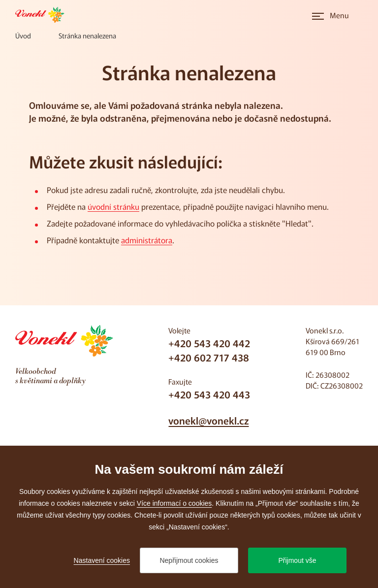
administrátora (147, 240)
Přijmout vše (297, 560)
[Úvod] (23, 35)
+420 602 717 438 (209, 357)
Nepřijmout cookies (189, 560)
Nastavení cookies (102, 560)
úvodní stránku (113, 206)
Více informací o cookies (174, 503)
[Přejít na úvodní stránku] (43, 15)
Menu (339, 15)
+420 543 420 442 (209, 343)
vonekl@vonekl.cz (208, 420)
